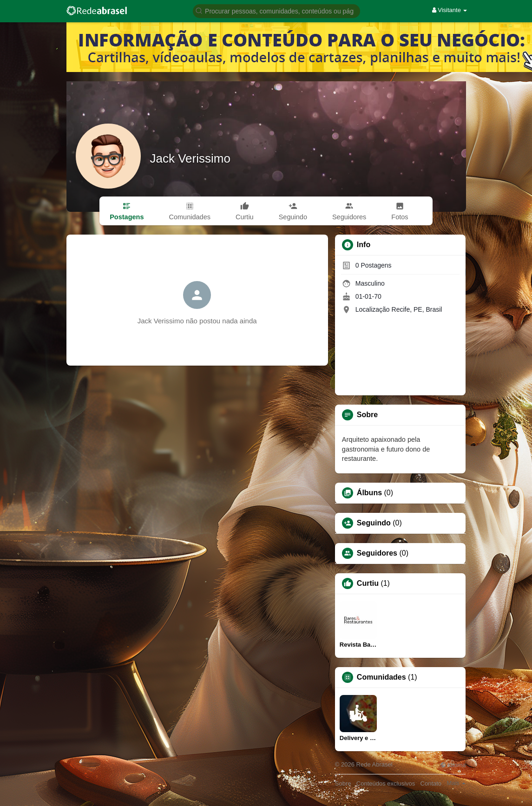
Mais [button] (456, 783)
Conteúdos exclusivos (386, 783)
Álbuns (369, 493)
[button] (276, 10)
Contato (431, 783)
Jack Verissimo (190, 158)
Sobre (343, 783)
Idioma (453, 765)
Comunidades (381, 677)
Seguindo (374, 523)
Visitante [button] (450, 10)
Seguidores (377, 553)
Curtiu (368, 583)
